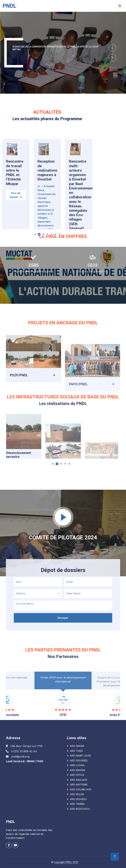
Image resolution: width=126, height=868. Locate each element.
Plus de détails (16, 253)
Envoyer (63, 661)
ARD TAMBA (77, 804)
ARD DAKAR (77, 746)
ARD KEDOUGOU (80, 809)
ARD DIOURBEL (79, 761)
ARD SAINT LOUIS (80, 756)
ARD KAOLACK (79, 780)
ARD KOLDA (77, 794)
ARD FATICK (77, 775)
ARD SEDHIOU (78, 799)
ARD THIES (76, 751)
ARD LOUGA (77, 765)
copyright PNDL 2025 (66, 862)
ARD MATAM (78, 770)
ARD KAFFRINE (79, 785)
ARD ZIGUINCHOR (81, 789)
